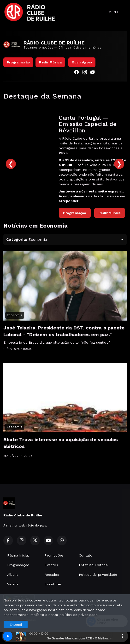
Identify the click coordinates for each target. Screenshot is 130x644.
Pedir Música (50, 62)
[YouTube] (93, 73)
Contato (86, 555)
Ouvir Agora (82, 62)
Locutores (53, 584)
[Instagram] (85, 73)
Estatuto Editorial (94, 565)
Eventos (51, 565)
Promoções (54, 555)
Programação (18, 62)
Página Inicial (18, 555)
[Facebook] (77, 73)
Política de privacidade (98, 575)
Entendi (16, 625)
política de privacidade (79, 615)
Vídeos (13, 584)
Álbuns (13, 575)
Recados (52, 575)
